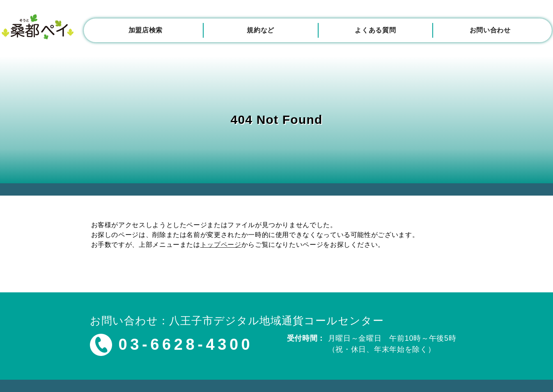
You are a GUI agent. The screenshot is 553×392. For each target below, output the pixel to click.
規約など (260, 30)
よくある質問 (375, 30)
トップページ (221, 245)
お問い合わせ (490, 30)
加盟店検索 (146, 30)
